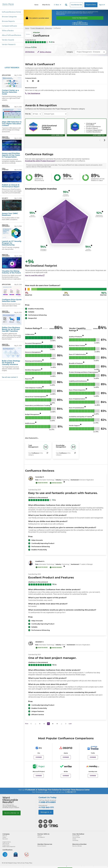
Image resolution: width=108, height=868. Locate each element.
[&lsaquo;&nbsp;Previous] (31, 724)
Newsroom (5, 839)
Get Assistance (33, 93)
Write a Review (8, 31)
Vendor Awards (8, 40)
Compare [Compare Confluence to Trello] (93, 757)
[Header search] (66, 5)
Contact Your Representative (80, 18)
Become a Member (12, 813)
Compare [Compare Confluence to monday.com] (93, 776)
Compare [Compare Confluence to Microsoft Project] (39, 776)
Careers (4, 837)
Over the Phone (76, 837)
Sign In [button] (102, 5)
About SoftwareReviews (11, 35)
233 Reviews (30, 52)
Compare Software (9, 26)
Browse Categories (9, 17)
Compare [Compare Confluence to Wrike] (66, 776)
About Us (5, 836)
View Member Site (76, 5)
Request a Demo (91, 5)
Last (70, 724)
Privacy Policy (6, 845)
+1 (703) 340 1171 (70, 792)
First (27, 724)
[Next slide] (104, 140)
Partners (40, 836)
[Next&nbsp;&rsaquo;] (66, 724)
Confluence (57, 28)
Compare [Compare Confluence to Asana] (66, 757)
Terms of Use (6, 843)
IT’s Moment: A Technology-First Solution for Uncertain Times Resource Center (57, 790)
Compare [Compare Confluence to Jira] (39, 757)
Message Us (46, 812)
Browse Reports (8, 21)
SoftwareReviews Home (11, 12)
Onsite (74, 839)
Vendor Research (9, 45)
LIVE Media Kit (41, 837)
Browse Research (42, 846)
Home (36, 5)
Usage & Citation (7, 842)
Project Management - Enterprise (41, 28)
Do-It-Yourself (76, 836)
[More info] (69, 191)
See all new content (10, 377)
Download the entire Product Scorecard (40, 161)
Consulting (75, 840)
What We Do (46, 5)
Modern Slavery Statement (9, 847)
